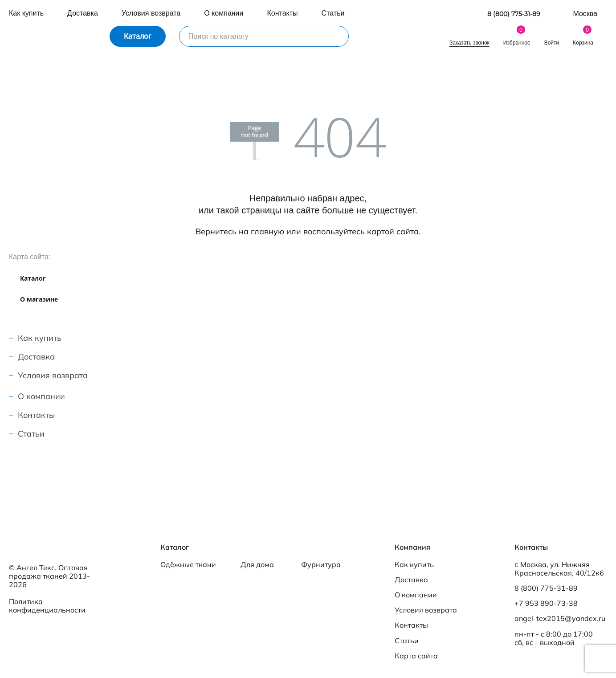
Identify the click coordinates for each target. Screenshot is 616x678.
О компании (224, 13)
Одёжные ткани (188, 565)
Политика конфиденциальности (47, 606)
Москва (585, 14)
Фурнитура (321, 565)
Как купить (26, 13)
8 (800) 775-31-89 (514, 14)
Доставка (83, 13)
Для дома (257, 565)
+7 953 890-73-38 (546, 603)
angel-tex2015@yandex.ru (560, 619)
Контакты (283, 13)
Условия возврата (151, 13)
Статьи (333, 13)
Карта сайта (416, 656)
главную (267, 231)
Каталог (138, 36)
